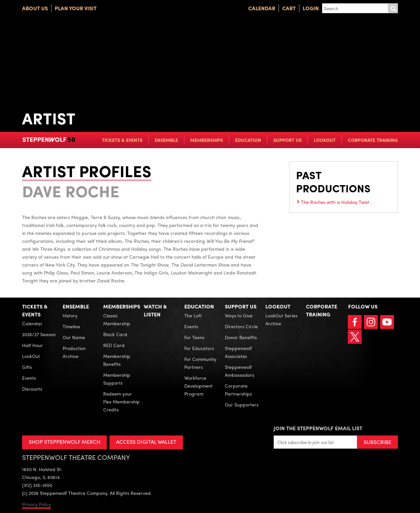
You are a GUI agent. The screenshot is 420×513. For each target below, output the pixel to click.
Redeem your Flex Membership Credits (121, 401)
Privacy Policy (36, 504)
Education (248, 140)
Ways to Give (239, 315)
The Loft (193, 315)
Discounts (32, 389)
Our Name (74, 337)
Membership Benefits (117, 360)
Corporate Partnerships (238, 390)
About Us (35, 8)
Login (311, 8)
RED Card (114, 345)
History (70, 315)
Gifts (27, 367)
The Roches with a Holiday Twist (335, 202)
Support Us (287, 140)
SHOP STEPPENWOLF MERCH (64, 442)
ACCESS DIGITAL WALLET (146, 442)
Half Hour (32, 345)
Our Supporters (242, 404)
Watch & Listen (155, 310)
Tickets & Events (122, 140)
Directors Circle (241, 326)
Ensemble (166, 140)
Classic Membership (117, 319)
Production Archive (74, 352)
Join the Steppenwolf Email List (318, 428)
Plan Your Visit (76, 8)
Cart (289, 8)
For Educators (199, 348)
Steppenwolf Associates (238, 352)
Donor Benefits (241, 337)
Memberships (207, 140)
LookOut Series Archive (281, 319)
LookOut (325, 140)
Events (29, 378)
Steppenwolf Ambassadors (240, 371)
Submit (393, 8)
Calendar (262, 8)
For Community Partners (200, 363)
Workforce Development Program (198, 386)
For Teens (194, 337)
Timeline (71, 326)
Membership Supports (117, 379)
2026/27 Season (39, 334)
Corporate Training (373, 140)
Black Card (115, 334)
